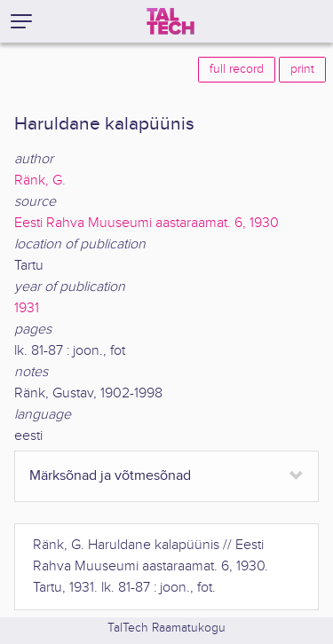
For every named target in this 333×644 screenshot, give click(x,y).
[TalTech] (170, 21)
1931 (27, 308)
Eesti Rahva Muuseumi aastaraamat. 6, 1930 (147, 223)
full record (237, 69)
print (302, 69)
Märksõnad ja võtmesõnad (110, 476)
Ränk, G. (40, 181)
